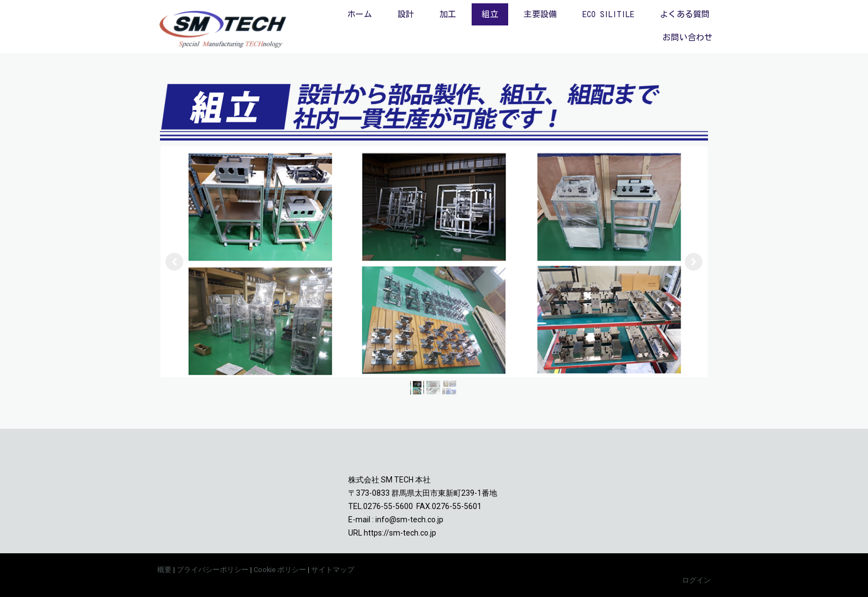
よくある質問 (685, 14)
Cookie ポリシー (280, 570)
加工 (448, 14)
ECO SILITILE (608, 14)
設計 (406, 14)
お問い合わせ (688, 37)
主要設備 (540, 14)
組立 (490, 14)
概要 (164, 570)
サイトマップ (333, 570)
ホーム (360, 14)
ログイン (696, 580)
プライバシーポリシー (213, 570)
